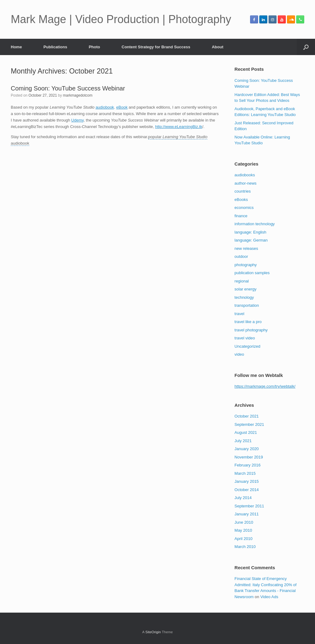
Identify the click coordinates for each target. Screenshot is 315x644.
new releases (246, 248)
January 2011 (247, 514)
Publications (55, 47)
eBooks (241, 200)
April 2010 (243, 539)
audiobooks (245, 175)
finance (241, 216)
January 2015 (247, 481)
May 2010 (243, 530)
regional (241, 281)
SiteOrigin (153, 632)
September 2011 (249, 506)
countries (243, 191)
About (217, 47)
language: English (250, 232)
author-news (245, 183)
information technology (255, 224)
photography (245, 265)
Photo (94, 47)
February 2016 (247, 465)
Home (16, 47)
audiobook (105, 107)
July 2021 (243, 441)
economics (244, 208)
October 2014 (247, 490)
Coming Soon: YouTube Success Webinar (68, 88)
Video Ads (269, 597)
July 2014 (243, 498)
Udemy (78, 120)
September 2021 (249, 424)
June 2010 (244, 522)
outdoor (241, 256)
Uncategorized (247, 346)
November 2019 (249, 457)
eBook (122, 107)
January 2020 (247, 449)
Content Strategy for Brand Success (156, 47)
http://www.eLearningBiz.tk (179, 127)
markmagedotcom (78, 95)
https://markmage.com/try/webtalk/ (265, 386)
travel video (245, 338)
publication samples (252, 273)
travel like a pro (248, 322)
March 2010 (245, 547)
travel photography (251, 330)
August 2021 (246, 432)
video (239, 354)
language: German (251, 240)
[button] (306, 47)
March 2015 (245, 473)
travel (239, 314)
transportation (247, 305)
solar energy (245, 289)
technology (244, 297)
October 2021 (247, 416)
